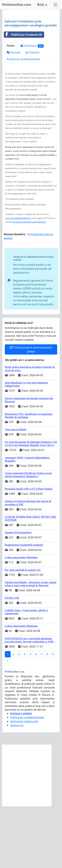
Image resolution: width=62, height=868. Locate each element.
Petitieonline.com (17, 5)
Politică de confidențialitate (23, 121)
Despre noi (17, 787)
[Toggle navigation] (55, 5)
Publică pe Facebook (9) (23, 96)
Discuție (13, 114)
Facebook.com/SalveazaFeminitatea (29, 284)
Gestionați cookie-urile (24, 783)
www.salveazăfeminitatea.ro (18, 280)
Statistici (33, 114)
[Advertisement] (31, 46)
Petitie (11, 107)
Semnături (32, 108)
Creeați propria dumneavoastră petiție (31, 411)
